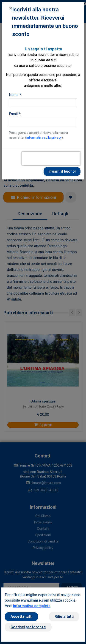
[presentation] (51, 158)
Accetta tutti (21, 617)
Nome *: (15, 95)
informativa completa (32, 606)
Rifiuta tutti (64, 617)
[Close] (11, 8)
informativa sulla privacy (44, 138)
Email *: (15, 114)
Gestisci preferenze (28, 627)
